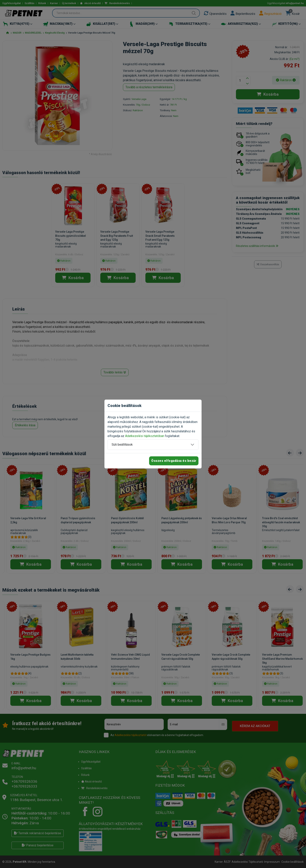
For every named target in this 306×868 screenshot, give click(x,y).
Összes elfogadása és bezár (174, 461)
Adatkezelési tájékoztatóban (145, 436)
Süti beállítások (122, 445)
